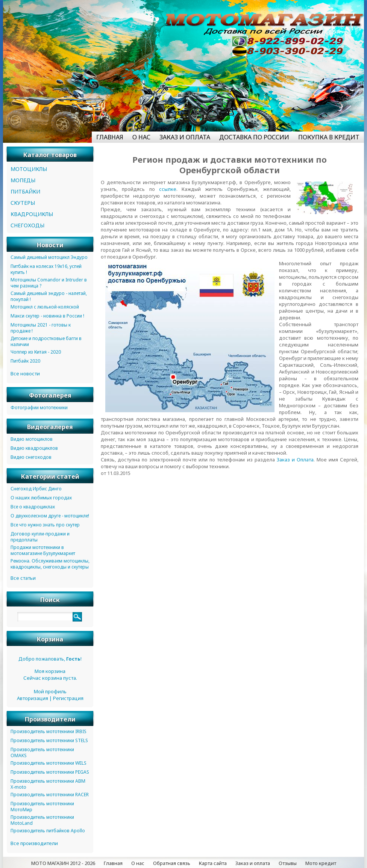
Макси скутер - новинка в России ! (47, 316)
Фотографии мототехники (39, 408)
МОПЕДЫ (23, 180)
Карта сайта (213, 863)
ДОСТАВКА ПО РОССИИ (254, 137)
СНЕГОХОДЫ (27, 225)
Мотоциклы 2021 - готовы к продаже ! (41, 328)
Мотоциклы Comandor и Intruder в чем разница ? (49, 283)
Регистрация (68, 698)
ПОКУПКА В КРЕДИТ (329, 137)
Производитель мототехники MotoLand (42, 820)
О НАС (141, 137)
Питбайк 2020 (25, 361)
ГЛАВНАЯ (110, 137)
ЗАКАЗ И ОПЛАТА (185, 137)
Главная (113, 863)
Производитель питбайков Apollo (48, 831)
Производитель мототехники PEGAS (50, 772)
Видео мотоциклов (32, 439)
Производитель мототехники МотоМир (42, 807)
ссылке (168, 189)
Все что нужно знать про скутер (45, 525)
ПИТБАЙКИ (25, 191)
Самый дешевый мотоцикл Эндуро (49, 257)
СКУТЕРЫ (23, 203)
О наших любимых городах (41, 498)
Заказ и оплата (253, 863)
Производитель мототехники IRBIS (49, 731)
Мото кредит (321, 863)
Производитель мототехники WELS (49, 763)
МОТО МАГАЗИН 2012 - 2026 (63, 863)
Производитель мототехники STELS (49, 740)
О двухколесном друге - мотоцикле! (50, 516)
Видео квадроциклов (34, 448)
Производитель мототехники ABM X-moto (48, 784)
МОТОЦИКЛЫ (29, 169)
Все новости (25, 374)
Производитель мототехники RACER (50, 795)
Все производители (34, 843)
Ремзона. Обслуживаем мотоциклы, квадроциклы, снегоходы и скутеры (50, 564)
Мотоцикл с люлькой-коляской (45, 307)
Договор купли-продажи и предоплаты (40, 537)
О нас (138, 863)
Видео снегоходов (31, 457)
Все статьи (23, 578)
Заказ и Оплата (295, 460)
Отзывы (288, 863)
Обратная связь (172, 863)
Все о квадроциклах (33, 507)
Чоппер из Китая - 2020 (36, 352)
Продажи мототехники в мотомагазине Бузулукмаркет (43, 550)
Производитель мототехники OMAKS (42, 752)
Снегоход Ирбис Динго (36, 489)
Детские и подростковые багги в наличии (46, 341)
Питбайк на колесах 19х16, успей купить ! (46, 269)
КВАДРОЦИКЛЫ (32, 214)
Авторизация (33, 698)
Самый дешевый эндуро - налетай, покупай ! (49, 296)
